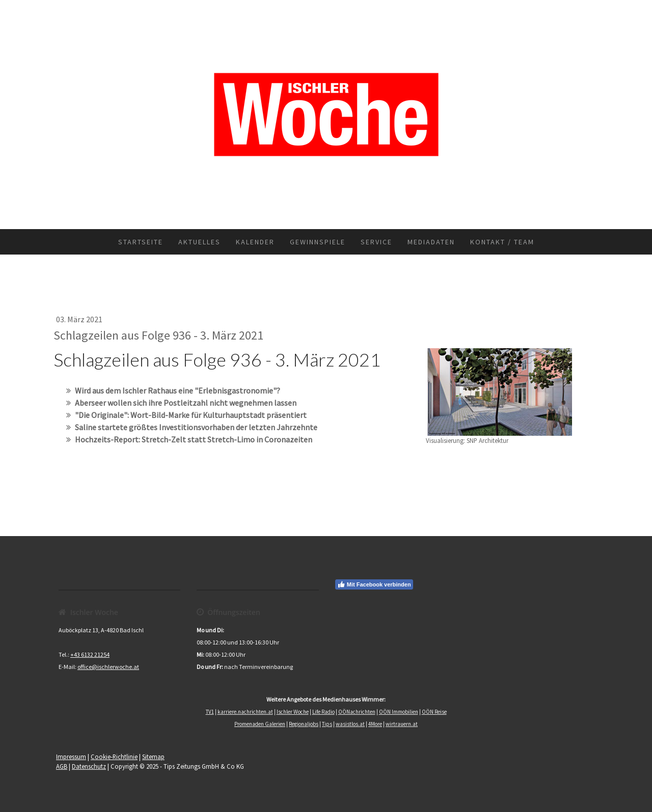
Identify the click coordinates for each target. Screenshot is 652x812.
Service (376, 242)
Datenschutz (89, 766)
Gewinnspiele (318, 242)
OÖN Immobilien (399, 712)
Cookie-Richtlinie (114, 757)
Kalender (255, 242)
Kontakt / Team (502, 242)
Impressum (71, 757)
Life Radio (323, 712)
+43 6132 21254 (90, 654)
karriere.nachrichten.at (245, 712)
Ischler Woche (293, 712)
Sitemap (153, 757)
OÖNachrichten (357, 712)
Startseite (141, 242)
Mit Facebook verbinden (374, 584)
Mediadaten (431, 242)
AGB (62, 766)
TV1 (210, 712)
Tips (327, 724)
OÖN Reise (434, 712)
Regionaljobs (304, 724)
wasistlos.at (350, 724)
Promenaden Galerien (260, 724)
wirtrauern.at (402, 724)
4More (375, 724)
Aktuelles (199, 242)
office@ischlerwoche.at (108, 667)
